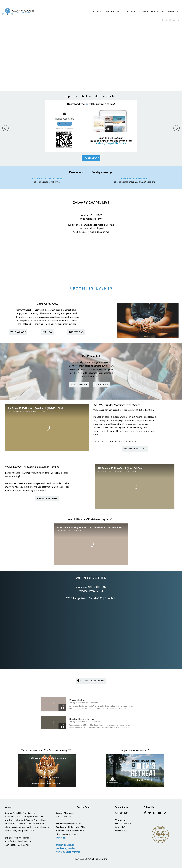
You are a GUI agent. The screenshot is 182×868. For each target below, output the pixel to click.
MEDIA (134, 12)
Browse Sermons (135, 449)
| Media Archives (91, 681)
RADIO (154, 12)
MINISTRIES (123, 12)
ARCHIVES (173, 12)
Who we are (18, 332)
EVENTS (144, 12)
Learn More (91, 158)
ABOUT (97, 12)
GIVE (163, 12)
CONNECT (109, 12)
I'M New (47, 332)
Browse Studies (47, 498)
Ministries (101, 385)
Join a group (79, 385)
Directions (76, 332)
